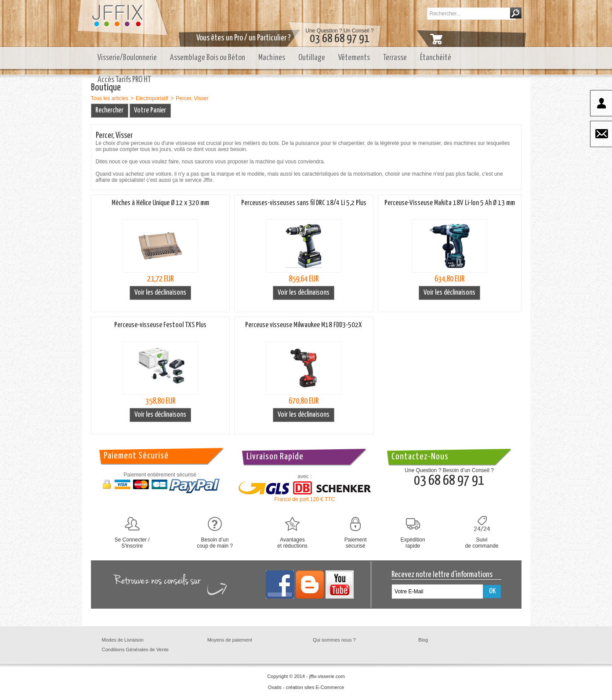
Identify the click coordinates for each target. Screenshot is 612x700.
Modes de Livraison (123, 640)
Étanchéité (436, 58)
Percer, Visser (192, 98)
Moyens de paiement (230, 640)
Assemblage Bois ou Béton (208, 58)
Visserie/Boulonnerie (127, 58)
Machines (272, 58)
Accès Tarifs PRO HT (124, 80)
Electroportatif (152, 98)
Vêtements (354, 58)
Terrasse (395, 58)
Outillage (312, 58)
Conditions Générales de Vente (135, 649)
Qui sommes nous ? (334, 640)
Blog (423, 640)
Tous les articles (110, 98)
